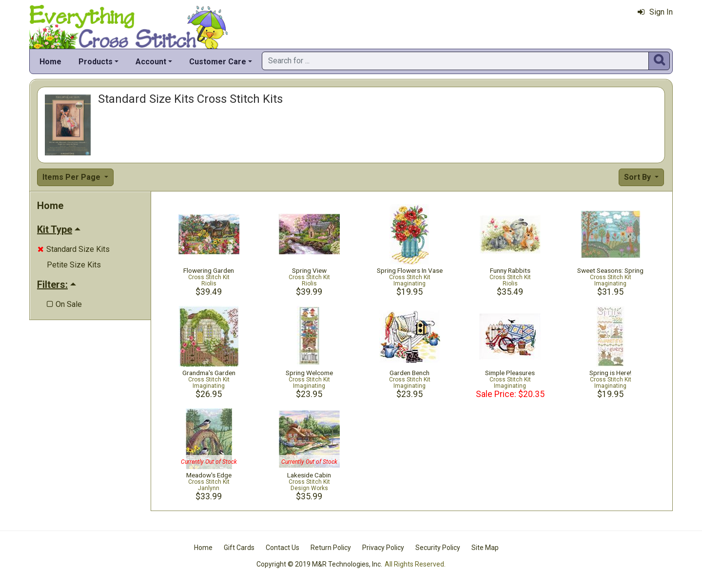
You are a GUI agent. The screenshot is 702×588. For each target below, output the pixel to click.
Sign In (655, 12)
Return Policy (331, 548)
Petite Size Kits (74, 265)
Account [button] (151, 62)
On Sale (64, 304)
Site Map (485, 548)
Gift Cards (239, 548)
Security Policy (438, 548)
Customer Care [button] (218, 62)
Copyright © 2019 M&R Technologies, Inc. (319, 564)
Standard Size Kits (74, 249)
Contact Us (283, 548)
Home (50, 62)
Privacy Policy (383, 548)
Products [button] (96, 62)
